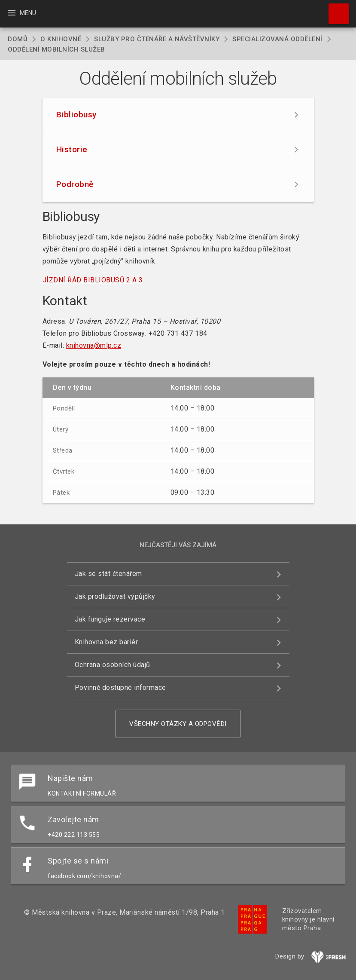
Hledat (335, 9)
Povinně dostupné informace (120, 688)
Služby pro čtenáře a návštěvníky (157, 39)
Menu (21, 13)
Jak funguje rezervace (110, 619)
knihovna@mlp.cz (94, 345)
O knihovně (61, 39)
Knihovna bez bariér (106, 642)
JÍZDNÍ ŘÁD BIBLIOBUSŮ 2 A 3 (93, 280)
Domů (18, 39)
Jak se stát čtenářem (108, 574)
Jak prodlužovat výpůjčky (115, 596)
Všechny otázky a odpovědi (178, 724)
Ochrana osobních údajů (113, 665)
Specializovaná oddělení (277, 39)
